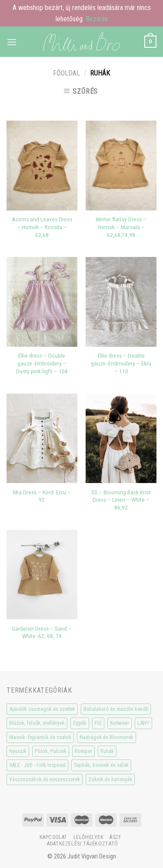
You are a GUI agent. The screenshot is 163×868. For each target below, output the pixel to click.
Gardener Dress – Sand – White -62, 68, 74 (42, 632)
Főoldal (67, 73)
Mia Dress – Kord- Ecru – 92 (42, 496)
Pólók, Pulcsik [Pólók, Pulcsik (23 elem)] (51, 751)
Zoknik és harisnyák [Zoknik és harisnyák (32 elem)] (110, 779)
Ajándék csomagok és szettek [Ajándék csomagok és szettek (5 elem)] (42, 709)
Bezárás (97, 19)
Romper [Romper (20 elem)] (83, 751)
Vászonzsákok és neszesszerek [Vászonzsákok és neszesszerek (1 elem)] (45, 779)
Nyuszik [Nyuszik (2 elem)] (18, 751)
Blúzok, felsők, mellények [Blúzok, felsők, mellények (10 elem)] (37, 723)
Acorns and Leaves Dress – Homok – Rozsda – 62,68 (42, 227)
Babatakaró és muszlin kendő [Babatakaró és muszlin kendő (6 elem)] (116, 709)
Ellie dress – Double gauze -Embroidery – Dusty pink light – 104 (42, 363)
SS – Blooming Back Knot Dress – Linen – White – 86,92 (121, 500)
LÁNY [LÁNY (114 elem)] (143, 723)
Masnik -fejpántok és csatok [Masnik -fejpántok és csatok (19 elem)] (40, 737)
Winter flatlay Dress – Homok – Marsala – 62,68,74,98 (121, 227)
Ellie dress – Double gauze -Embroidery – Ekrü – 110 (121, 363)
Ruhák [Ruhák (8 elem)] (107, 751)
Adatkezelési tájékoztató (83, 844)
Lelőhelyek (89, 837)
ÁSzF (115, 837)
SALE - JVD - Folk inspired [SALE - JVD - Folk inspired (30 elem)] (37, 765)
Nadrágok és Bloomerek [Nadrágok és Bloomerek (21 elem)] (106, 737)
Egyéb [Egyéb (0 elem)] (80, 723)
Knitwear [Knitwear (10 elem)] (120, 723)
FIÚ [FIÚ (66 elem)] (98, 723)
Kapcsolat (54, 837)
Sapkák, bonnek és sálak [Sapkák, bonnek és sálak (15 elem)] (101, 765)
